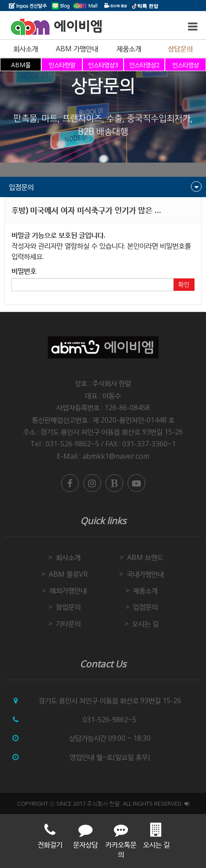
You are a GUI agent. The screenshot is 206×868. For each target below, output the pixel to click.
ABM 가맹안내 (77, 49)
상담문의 (180, 49)
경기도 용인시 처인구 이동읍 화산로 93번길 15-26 (112, 432)
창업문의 (68, 607)
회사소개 (26, 49)
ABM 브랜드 (145, 557)
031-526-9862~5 (110, 720)
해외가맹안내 (68, 590)
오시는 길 (145, 624)
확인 (184, 285)
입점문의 (145, 607)
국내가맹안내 (145, 574)
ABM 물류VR (68, 574)
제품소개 (129, 49)
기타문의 (68, 624)
